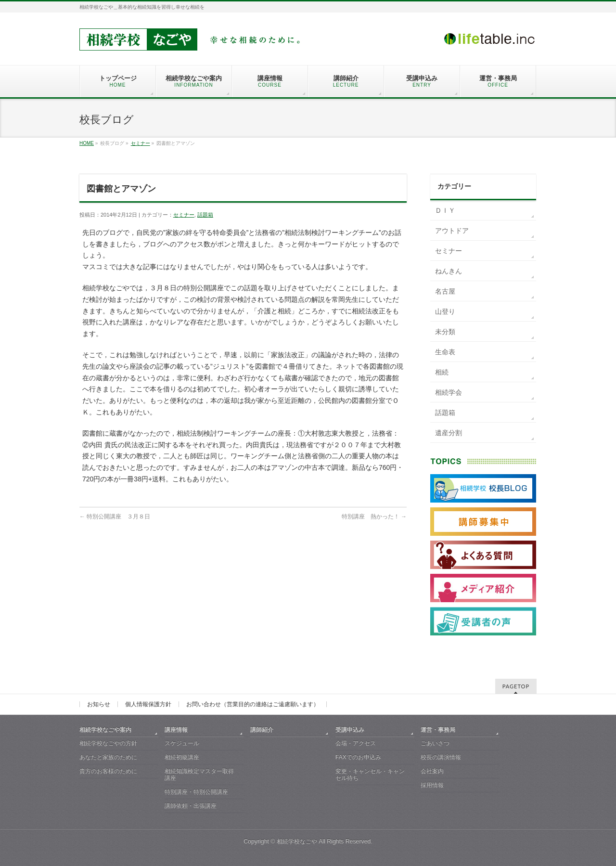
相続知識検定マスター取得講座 (199, 775)
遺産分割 (449, 433)
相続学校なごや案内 (105, 730)
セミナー (141, 143)
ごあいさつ (435, 743)
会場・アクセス (356, 743)
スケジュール (182, 743)
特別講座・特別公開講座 (196, 792)
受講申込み (350, 730)
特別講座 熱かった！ (374, 517)
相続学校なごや (297, 841)
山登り (445, 311)
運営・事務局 (438, 730)
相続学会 (449, 392)
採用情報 (432, 785)
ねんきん (449, 271)
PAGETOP (516, 686)
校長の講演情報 (441, 757)
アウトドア (452, 231)
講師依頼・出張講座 (191, 806)
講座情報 (176, 730)
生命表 (445, 352)
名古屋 (445, 291)
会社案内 (432, 771)
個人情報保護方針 (148, 704)
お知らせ (99, 704)
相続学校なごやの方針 (108, 743)
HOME (87, 143)
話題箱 (205, 215)
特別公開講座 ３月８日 (115, 517)
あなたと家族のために (108, 757)
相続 (442, 372)
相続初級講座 (182, 757)
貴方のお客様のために (108, 771)
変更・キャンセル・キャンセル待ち (370, 775)
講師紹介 (262, 730)
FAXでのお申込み (358, 757)
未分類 (445, 332)
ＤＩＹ (445, 210)
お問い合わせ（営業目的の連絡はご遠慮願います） (253, 704)
